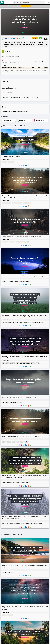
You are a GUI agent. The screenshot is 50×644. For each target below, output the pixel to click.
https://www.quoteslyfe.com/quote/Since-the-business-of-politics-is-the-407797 (20, 97)
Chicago (11, 88)
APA (15, 88)
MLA (7, 88)
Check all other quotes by (11, 56)
